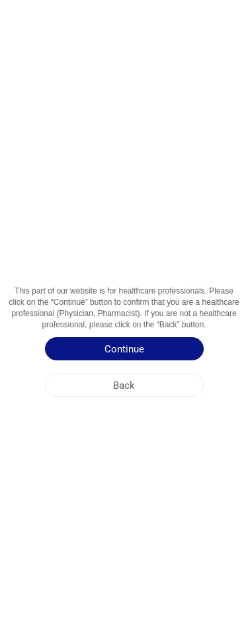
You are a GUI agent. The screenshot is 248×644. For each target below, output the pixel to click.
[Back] (124, 385)
